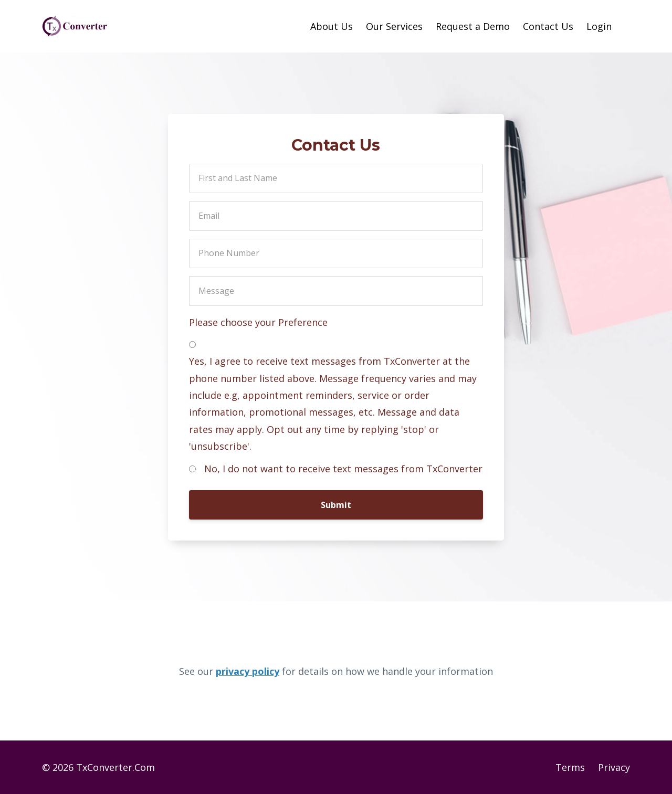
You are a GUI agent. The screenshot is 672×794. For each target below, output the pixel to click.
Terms (570, 767)
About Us (332, 26)
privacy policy (248, 671)
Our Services (394, 26)
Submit (336, 505)
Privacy (614, 767)
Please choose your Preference (258, 322)
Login (599, 26)
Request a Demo (473, 26)
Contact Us (548, 26)
